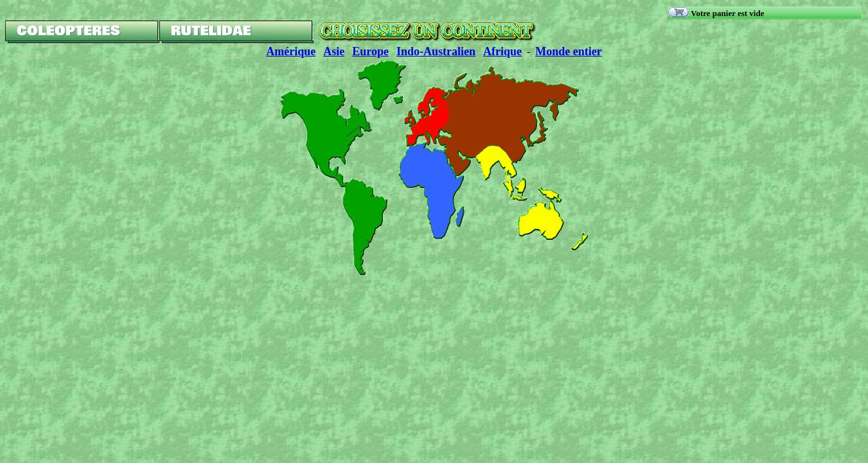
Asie (334, 51)
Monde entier (568, 51)
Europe (370, 51)
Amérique (291, 51)
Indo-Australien (436, 51)
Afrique (502, 51)
